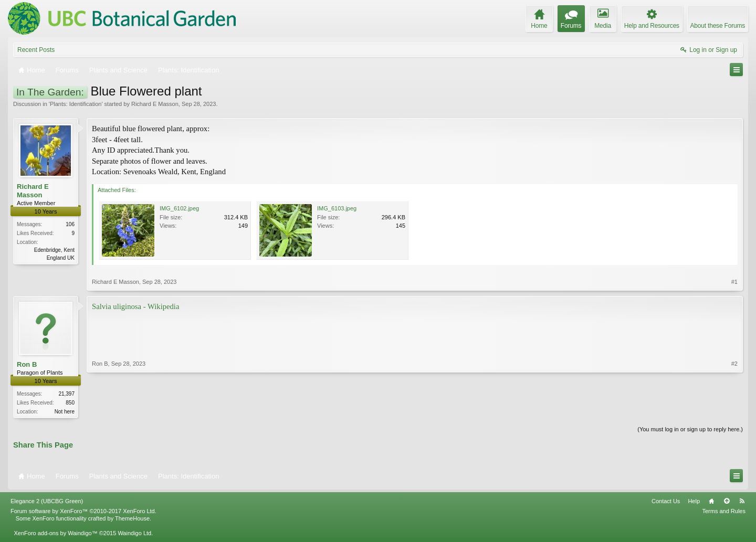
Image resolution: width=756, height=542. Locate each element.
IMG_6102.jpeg (179, 208)
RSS (742, 502)
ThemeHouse (132, 519)
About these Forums (718, 26)
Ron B (27, 364)
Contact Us (666, 502)
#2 (734, 410)
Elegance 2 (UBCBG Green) (47, 502)
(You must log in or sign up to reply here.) (690, 430)
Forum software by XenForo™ (83, 512)
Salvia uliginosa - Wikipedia (135, 306)
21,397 (66, 394)
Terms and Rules (724, 512)
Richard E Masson (155, 104)
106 (70, 224)
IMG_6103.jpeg (337, 208)
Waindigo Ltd (134, 534)
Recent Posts (36, 50)
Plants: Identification (76, 104)
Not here (65, 412)
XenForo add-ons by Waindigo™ (55, 534)
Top (727, 502)
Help (694, 502)
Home (711, 502)
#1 (734, 282)
